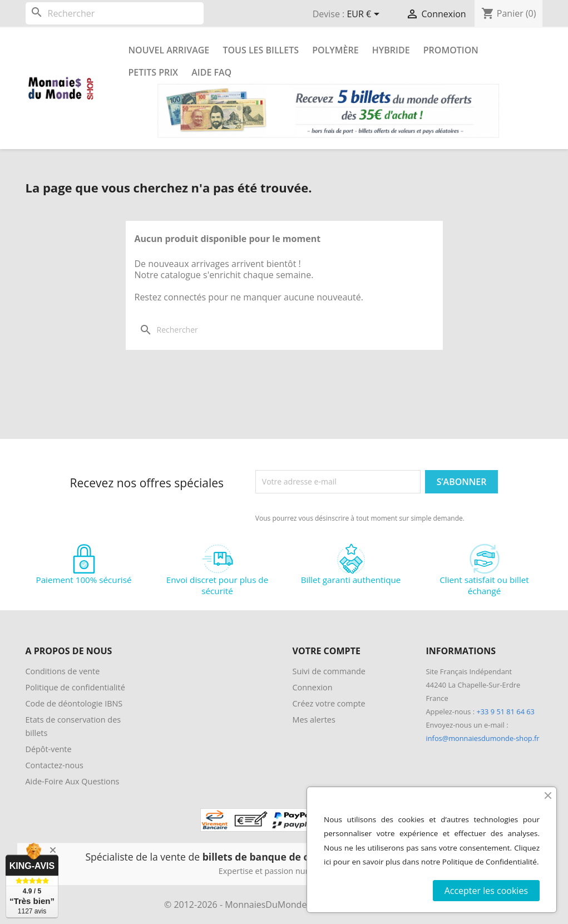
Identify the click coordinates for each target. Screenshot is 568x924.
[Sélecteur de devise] (365, 15)
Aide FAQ (211, 72)
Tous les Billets (261, 50)
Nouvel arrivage (169, 50)
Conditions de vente (63, 671)
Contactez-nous (55, 765)
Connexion (313, 687)
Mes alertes (314, 720)
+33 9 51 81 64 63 (505, 711)
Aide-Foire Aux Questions (73, 781)
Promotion (451, 50)
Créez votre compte (329, 703)
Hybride (391, 50)
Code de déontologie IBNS (74, 703)
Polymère (335, 50)
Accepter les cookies (486, 891)
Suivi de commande (329, 671)
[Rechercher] (115, 13)
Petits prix (154, 72)
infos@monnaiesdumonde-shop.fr (483, 738)
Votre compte (327, 651)
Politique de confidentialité (75, 687)
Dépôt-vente (49, 749)
